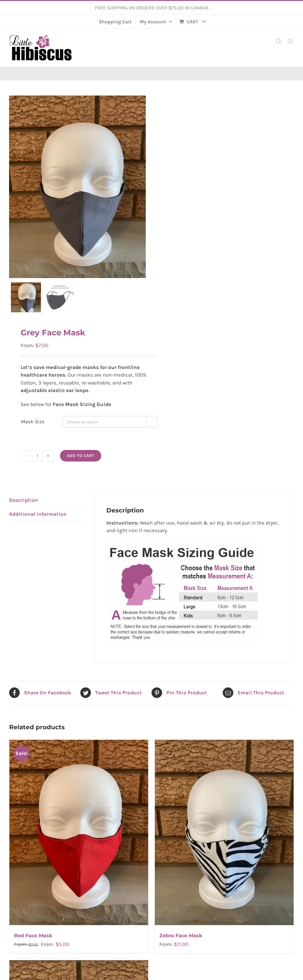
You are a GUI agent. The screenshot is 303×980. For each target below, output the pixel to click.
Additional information (38, 522)
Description (24, 508)
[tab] (46, 508)
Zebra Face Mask (181, 943)
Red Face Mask (33, 943)
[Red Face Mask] (79, 840)
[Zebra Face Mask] (224, 840)
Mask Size (33, 429)
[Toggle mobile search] (278, 41)
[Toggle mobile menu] (291, 41)
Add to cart (81, 463)
